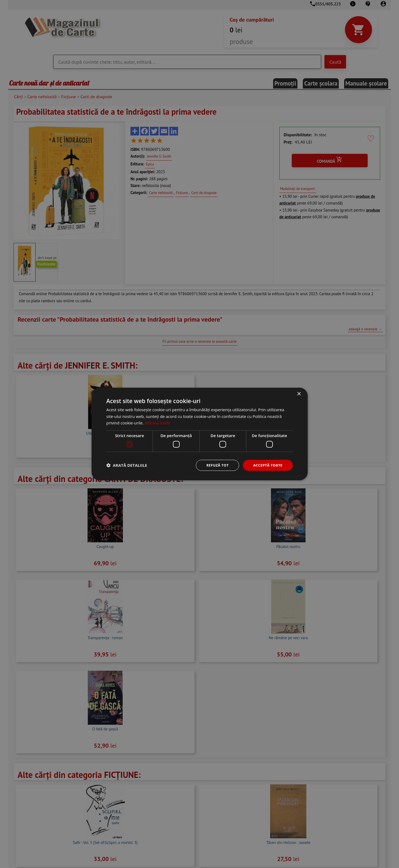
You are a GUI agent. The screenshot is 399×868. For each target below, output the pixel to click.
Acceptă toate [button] (267, 465)
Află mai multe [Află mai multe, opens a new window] (158, 423)
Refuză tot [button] (215, 465)
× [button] (299, 394)
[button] (127, 465)
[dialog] (199, 434)
